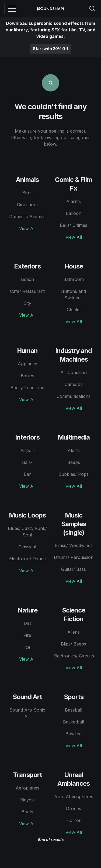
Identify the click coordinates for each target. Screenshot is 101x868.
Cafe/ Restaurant (27, 291)
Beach (27, 279)
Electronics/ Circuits (74, 656)
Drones (74, 808)
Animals (27, 180)
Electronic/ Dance (27, 559)
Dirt (27, 623)
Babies (27, 376)
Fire (27, 635)
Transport (27, 775)
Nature (27, 610)
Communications (74, 396)
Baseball (74, 710)
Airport (27, 450)
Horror (74, 820)
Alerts (74, 450)
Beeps (74, 462)
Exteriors (27, 266)
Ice (27, 647)
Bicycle (27, 800)
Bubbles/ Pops (74, 474)
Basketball (74, 722)
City (27, 303)
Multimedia (74, 437)
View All (27, 228)
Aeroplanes (27, 788)
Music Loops (27, 515)
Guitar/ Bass (74, 569)
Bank (27, 462)
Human (27, 351)
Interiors (27, 437)
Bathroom (74, 279)
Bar (27, 474)
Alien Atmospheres (74, 797)
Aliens (74, 632)
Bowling (74, 734)
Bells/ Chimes (74, 225)
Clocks (74, 310)
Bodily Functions (27, 388)
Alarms (74, 201)
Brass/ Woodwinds (74, 545)
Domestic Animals (27, 217)
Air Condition (74, 372)
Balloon (74, 213)
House (74, 266)
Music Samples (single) (74, 524)
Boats (27, 812)
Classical (27, 547)
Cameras (74, 384)
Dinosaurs (27, 205)
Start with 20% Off (50, 49)
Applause (27, 364)
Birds (27, 193)
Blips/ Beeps (74, 644)
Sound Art (27, 697)
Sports (74, 697)
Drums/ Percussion (74, 557)
